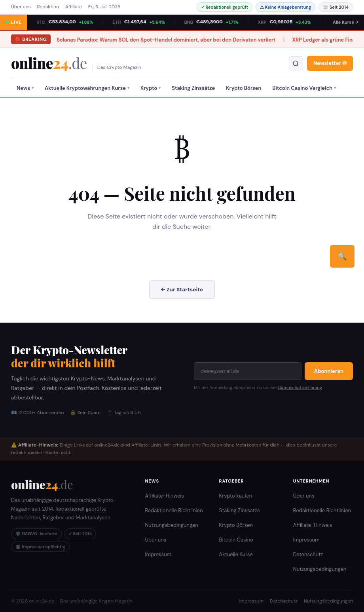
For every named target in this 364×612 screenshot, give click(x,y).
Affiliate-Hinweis (164, 495)
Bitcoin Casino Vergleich (302, 88)
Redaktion (48, 7)
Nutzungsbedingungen (171, 525)
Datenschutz (308, 554)
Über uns (21, 7)
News (23, 88)
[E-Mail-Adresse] (248, 371)
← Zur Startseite (182, 289)
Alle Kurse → (346, 22)
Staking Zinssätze (193, 88)
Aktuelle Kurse (236, 554)
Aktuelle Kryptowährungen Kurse (85, 88)
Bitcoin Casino (236, 539)
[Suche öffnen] (296, 63)
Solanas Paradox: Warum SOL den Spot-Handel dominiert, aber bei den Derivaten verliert (131, 40)
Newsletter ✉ (330, 63)
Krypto (149, 88)
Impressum (158, 554)
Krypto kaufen (236, 495)
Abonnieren (329, 371)
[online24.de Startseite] (42, 484)
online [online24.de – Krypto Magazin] (49, 63)
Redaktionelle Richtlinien (174, 510)
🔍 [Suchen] (342, 256)
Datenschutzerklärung (300, 387)
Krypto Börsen (244, 88)
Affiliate (74, 7)
